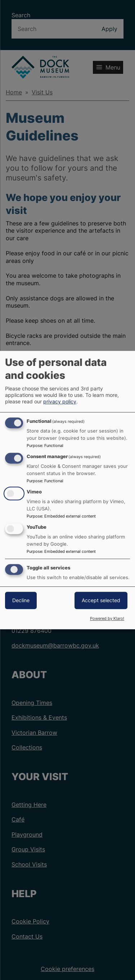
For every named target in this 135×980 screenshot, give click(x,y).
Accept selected (101, 600)
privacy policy (60, 402)
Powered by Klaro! (107, 619)
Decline (21, 600)
